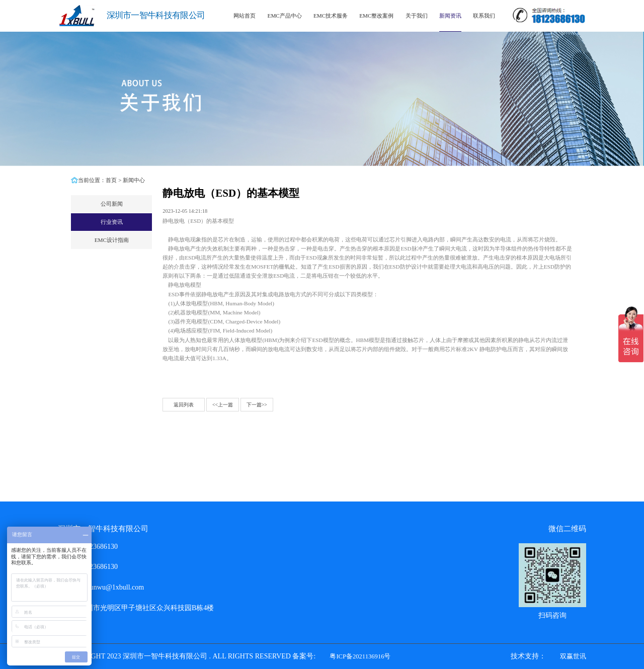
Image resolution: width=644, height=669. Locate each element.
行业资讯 (112, 222)
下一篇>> (257, 405)
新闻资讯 (450, 16)
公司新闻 (112, 204)
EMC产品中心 (285, 16)
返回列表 (184, 405)
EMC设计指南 (112, 240)
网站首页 (245, 16)
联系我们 (484, 16)
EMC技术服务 (331, 16)
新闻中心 (134, 180)
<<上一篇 (223, 405)
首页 (111, 180)
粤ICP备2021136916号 (360, 656)
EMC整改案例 (376, 16)
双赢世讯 (573, 656)
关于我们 (417, 16)
